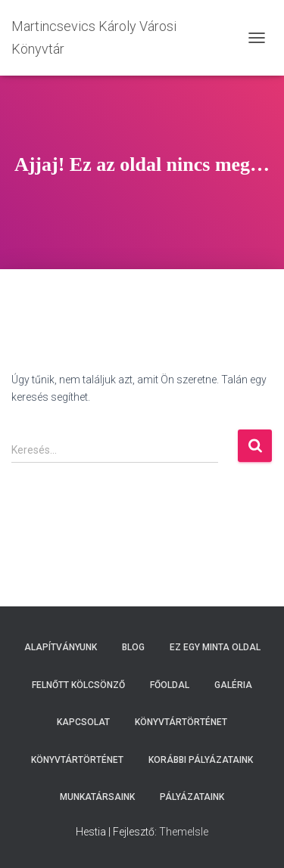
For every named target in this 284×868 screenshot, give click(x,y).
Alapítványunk (61, 647)
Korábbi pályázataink (201, 760)
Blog (133, 647)
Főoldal (170, 685)
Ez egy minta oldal (215, 647)
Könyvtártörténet (181, 722)
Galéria (233, 685)
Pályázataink (192, 797)
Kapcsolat (83, 722)
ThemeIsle (184, 832)
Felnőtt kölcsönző (78, 685)
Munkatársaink (97, 797)
